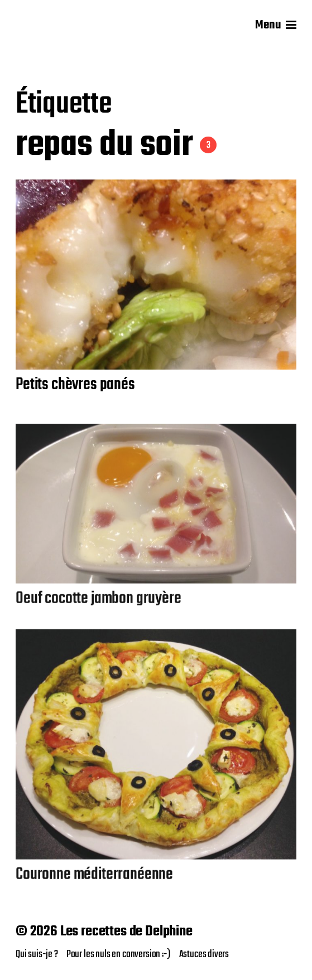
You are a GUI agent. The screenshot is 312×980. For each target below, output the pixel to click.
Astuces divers (204, 954)
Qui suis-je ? (37, 954)
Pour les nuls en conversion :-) (119, 954)
